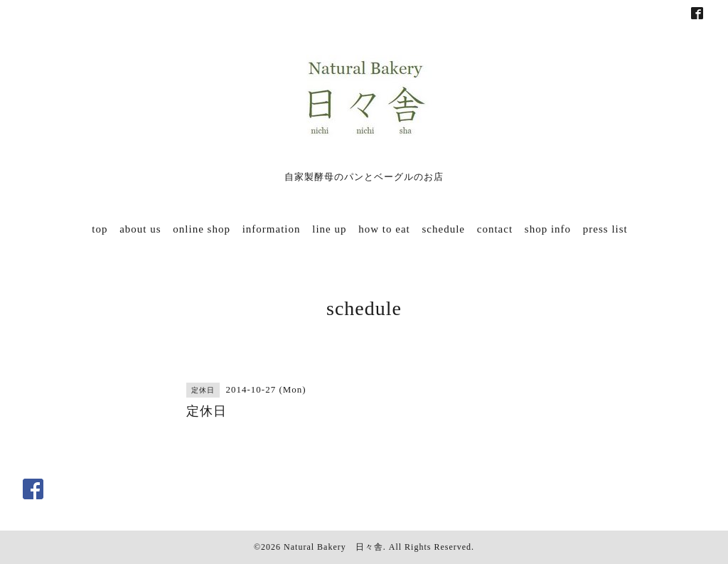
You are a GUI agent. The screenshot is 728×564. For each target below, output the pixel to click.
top (100, 229)
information (272, 229)
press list (605, 229)
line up (329, 229)
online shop (202, 229)
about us (140, 229)
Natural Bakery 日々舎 (333, 547)
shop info (548, 229)
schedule (444, 229)
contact (495, 229)
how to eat (384, 229)
